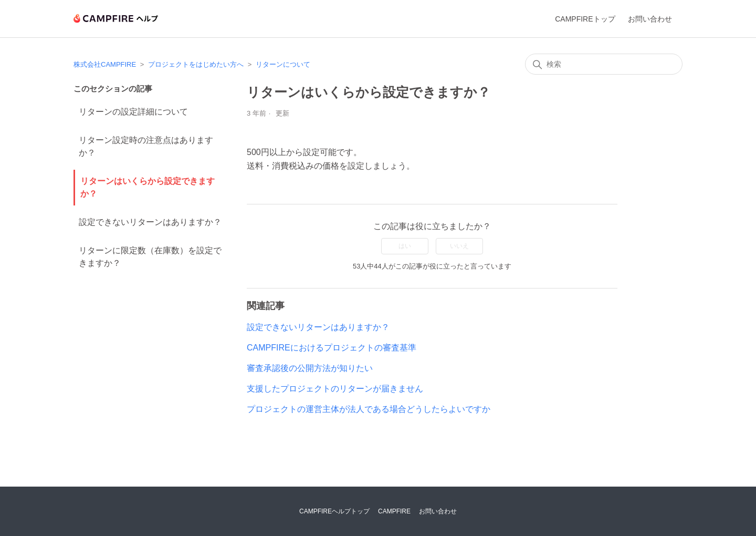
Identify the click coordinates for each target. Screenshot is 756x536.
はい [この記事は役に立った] (405, 246)
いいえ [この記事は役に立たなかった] (459, 246)
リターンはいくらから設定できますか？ (148, 187)
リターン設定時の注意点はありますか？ (146, 146)
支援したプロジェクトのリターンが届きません (335, 389)
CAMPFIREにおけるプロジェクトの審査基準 (332, 348)
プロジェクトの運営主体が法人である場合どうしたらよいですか (369, 409)
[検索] (604, 64)
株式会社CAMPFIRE (105, 64)
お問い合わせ (650, 19)
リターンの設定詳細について (133, 112)
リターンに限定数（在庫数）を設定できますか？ (150, 257)
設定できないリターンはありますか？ (150, 222)
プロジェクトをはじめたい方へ (196, 64)
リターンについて (283, 64)
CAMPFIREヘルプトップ (334, 511)
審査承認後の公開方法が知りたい (310, 368)
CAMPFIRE (394, 511)
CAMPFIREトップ (585, 19)
